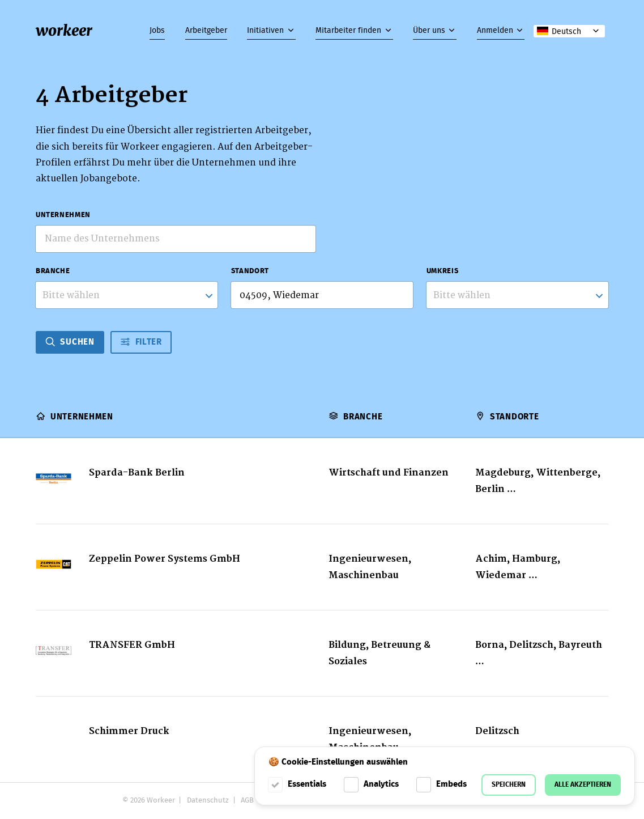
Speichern (509, 785)
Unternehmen (63, 215)
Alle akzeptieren (583, 785)
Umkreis (442, 271)
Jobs (157, 31)
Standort (250, 271)
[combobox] (127, 295)
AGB (247, 801)
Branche (53, 271)
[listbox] (517, 295)
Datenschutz (208, 801)
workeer (64, 31)
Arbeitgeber (206, 31)
